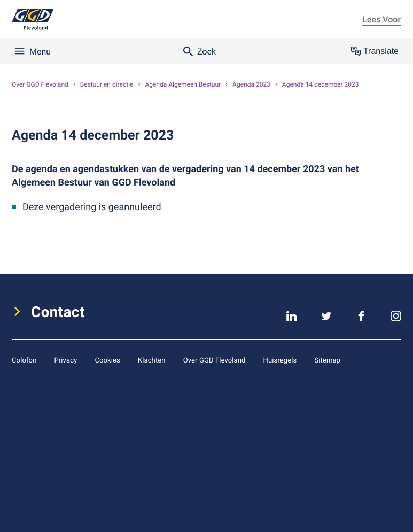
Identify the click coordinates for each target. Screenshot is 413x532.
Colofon (24, 360)
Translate (375, 51)
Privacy (65, 360)
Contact (58, 312)
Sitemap (327, 360)
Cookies (107, 360)
